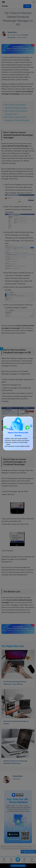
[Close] (6, 419)
